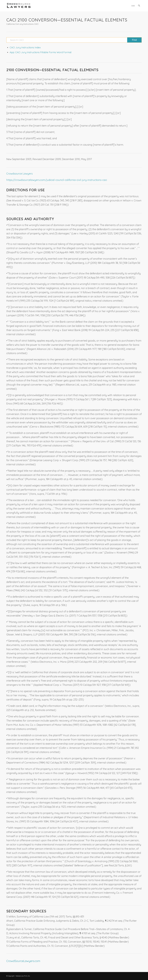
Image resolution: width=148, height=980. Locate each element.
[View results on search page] (134, 40)
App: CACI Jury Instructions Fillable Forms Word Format (41, 52)
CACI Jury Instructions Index (25, 47)
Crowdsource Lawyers (19, 174)
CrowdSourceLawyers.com (23, 961)
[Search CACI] (74, 40)
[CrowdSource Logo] (19, 6)
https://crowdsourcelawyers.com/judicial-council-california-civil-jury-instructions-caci (57, 180)
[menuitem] (133, 6)
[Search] (139, 6)
